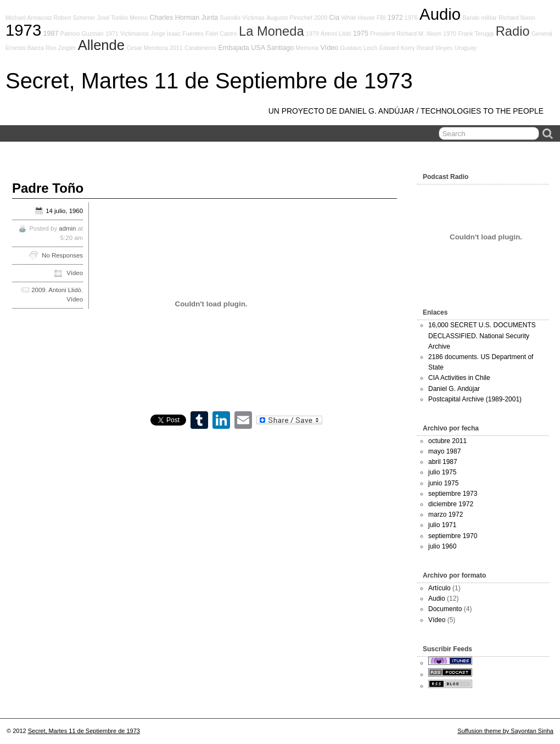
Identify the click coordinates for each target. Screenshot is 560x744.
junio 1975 (443, 483)
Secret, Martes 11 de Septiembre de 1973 (209, 81)
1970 (450, 33)
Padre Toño (48, 188)
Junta (210, 18)
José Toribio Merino (122, 18)
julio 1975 (442, 472)
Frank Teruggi (476, 33)
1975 (361, 33)
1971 (112, 33)
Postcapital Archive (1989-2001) (475, 399)
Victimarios (135, 33)
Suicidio (230, 18)
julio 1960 (442, 546)
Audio (440, 14)
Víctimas (253, 18)
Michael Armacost (29, 18)
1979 (312, 33)
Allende (101, 45)
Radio (513, 31)
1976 (411, 18)
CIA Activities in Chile (459, 378)
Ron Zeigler (61, 48)
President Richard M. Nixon (406, 33)
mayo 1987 (444, 451)
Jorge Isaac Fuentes (177, 33)
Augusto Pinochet (289, 18)
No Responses (62, 255)
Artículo (439, 588)
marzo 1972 (446, 514)
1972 (395, 18)
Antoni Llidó (336, 33)
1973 (23, 30)
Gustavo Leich (359, 48)
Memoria (307, 48)
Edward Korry (397, 48)
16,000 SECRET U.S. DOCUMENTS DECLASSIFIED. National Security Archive (482, 335)
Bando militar (479, 18)
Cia (334, 18)
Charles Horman (174, 18)
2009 (321, 18)
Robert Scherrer (74, 18)
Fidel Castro (221, 33)
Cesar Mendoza (147, 48)
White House (358, 18)
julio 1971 (442, 525)
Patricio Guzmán (82, 33)
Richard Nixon (517, 18)
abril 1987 (443, 462)
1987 (51, 33)
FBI (381, 18)
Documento (445, 609)
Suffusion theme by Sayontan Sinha (505, 731)
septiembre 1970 (453, 536)
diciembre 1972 (451, 504)
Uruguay (466, 48)
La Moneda (271, 31)
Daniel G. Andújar (454, 389)
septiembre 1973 (453, 494)
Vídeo (329, 48)
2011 (176, 48)
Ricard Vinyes (435, 48)
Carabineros (200, 48)
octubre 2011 (447, 441)
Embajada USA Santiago (256, 48)
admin (67, 228)
